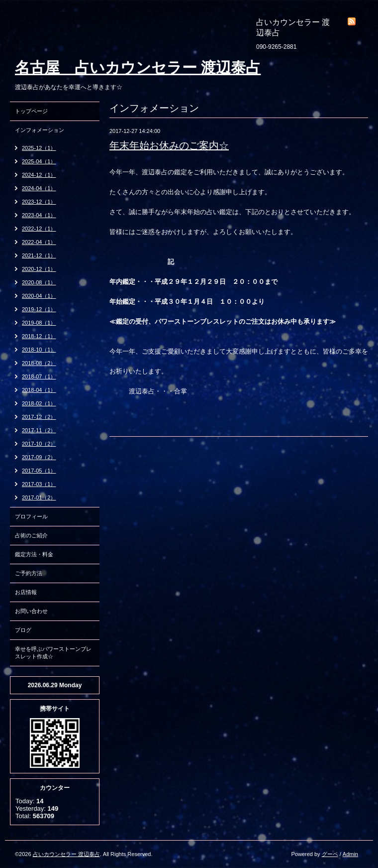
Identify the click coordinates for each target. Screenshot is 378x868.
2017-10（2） (39, 444)
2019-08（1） (39, 323)
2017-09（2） (39, 457)
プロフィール (31, 516)
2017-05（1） (39, 471)
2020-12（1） (39, 269)
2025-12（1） (39, 148)
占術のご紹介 (31, 535)
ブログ (23, 630)
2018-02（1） (39, 403)
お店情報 (26, 592)
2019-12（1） (39, 309)
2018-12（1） (39, 336)
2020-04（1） (39, 296)
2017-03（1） (39, 484)
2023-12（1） (39, 202)
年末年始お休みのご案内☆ (169, 145)
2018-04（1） (39, 390)
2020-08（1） (39, 282)
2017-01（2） (39, 497)
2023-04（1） (39, 215)
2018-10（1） (39, 350)
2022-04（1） (39, 242)
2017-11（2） (39, 430)
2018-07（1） (39, 376)
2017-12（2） (39, 417)
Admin (350, 854)
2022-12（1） (39, 229)
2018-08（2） (39, 363)
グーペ (330, 854)
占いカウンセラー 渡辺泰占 (66, 854)
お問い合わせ (31, 611)
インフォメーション (40, 130)
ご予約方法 (29, 573)
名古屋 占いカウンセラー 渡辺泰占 (138, 67)
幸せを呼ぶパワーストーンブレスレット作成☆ (53, 653)
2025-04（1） (39, 161)
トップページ (31, 111)
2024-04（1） (39, 188)
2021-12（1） (39, 255)
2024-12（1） (39, 175)
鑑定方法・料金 (34, 554)
